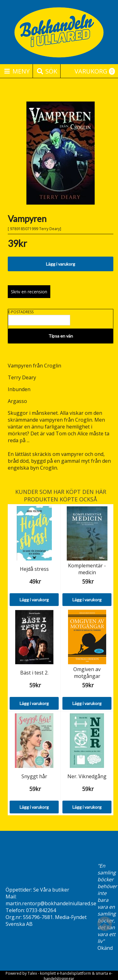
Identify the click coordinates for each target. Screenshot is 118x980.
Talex (32, 973)
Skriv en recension (29, 292)
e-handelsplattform (74, 973)
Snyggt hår (34, 776)
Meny (16, 71)
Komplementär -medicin (87, 569)
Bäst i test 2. (34, 673)
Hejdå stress (34, 569)
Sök (47, 71)
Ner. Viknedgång (87, 776)
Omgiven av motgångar (87, 673)
